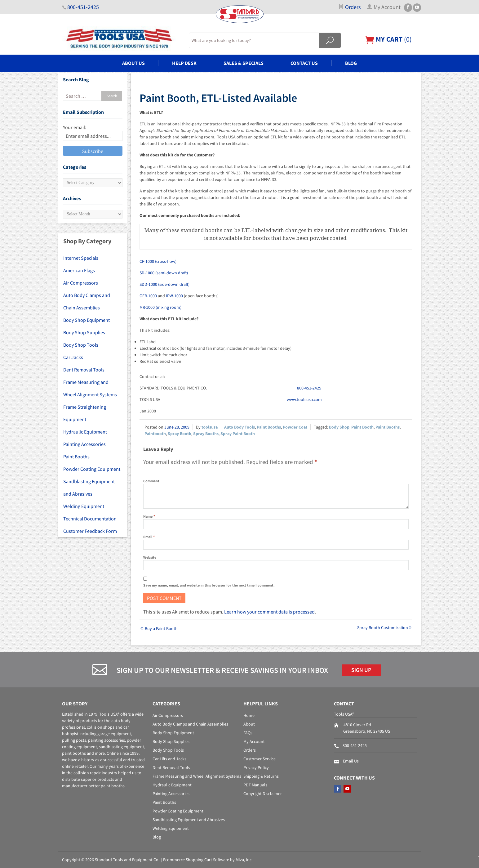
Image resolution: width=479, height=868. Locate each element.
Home (249, 715)
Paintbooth (155, 434)
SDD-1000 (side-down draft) (164, 284)
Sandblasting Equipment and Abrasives (89, 488)
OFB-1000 (148, 296)
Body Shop (339, 427)
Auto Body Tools (239, 427)
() (388, 39)
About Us (133, 63)
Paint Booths (269, 427)
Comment (151, 481)
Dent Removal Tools (84, 370)
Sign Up (361, 670)
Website (150, 557)
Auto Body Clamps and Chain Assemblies (87, 301)
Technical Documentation (90, 519)
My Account (254, 741)
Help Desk (184, 63)
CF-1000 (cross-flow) (158, 261)
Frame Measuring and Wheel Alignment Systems (90, 388)
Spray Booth (180, 434)
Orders (350, 7)
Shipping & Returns (261, 776)
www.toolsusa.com (304, 399)
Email (149, 537)
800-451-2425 (83, 7)
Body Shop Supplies (84, 332)
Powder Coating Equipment (92, 469)
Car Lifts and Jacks (169, 759)
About (249, 724)
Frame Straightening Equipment (85, 413)
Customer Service (259, 759)
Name (149, 516)
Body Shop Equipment (86, 320)
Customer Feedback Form (90, 531)
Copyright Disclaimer (263, 794)
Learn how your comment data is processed (269, 612)
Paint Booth (362, 427)
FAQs (248, 733)
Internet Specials (81, 258)
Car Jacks (73, 357)
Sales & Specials (244, 63)
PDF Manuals (255, 785)
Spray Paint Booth (238, 434)
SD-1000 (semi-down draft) (164, 273)
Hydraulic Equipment (85, 432)
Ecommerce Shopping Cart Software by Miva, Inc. (208, 860)
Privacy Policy (256, 767)
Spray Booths (206, 434)
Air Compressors (81, 283)
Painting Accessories (84, 444)
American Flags (79, 270)
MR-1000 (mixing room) (160, 307)
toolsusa (210, 427)
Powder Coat (295, 427)
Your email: (75, 127)
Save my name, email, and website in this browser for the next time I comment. (209, 585)
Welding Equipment (84, 506)
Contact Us (304, 63)
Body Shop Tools (81, 345)
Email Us (351, 761)
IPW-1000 (174, 296)
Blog (351, 63)
